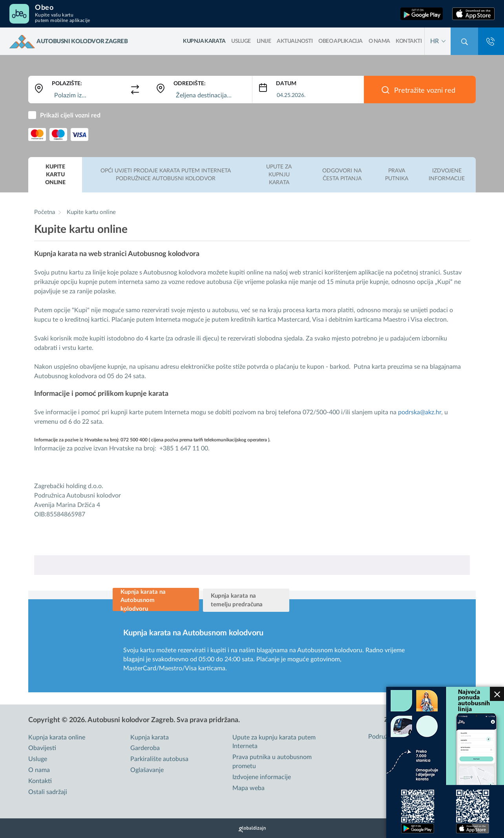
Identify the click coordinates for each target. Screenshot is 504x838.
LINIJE (264, 41)
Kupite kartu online (55, 175)
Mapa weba (248, 788)
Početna (45, 212)
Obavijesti (42, 748)
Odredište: (190, 84)
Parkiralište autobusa (159, 759)
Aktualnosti (295, 41)
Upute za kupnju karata (279, 175)
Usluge (241, 41)
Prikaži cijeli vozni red (70, 115)
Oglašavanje (147, 770)
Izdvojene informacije (447, 175)
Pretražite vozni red (425, 91)
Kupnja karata (150, 737)
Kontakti (409, 41)
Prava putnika (397, 175)
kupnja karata (204, 41)
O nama (379, 41)
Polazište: (67, 84)
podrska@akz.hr (420, 412)
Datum (286, 84)
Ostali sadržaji (48, 792)
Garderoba (145, 748)
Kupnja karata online (57, 737)
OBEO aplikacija (341, 41)
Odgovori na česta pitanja (342, 175)
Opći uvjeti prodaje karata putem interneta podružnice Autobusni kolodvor (166, 175)
